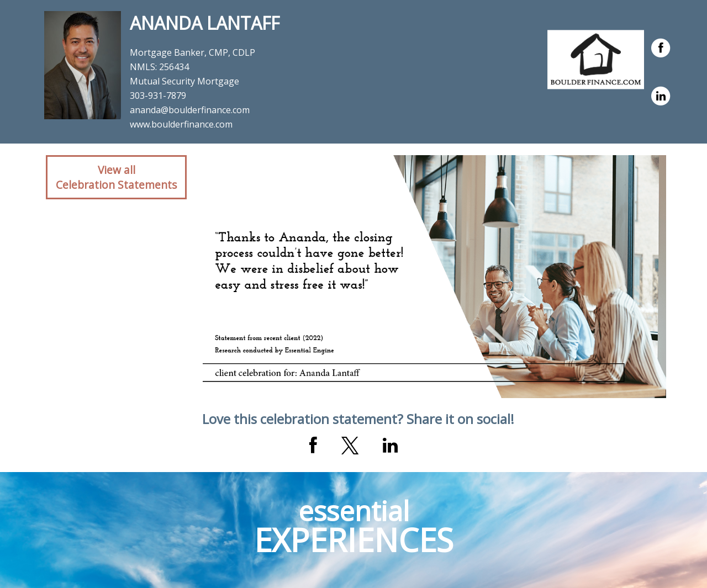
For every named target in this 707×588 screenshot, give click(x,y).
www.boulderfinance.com (181, 124)
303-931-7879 (158, 96)
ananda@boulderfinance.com (190, 110)
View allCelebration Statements (116, 177)
